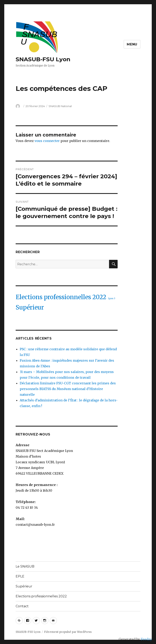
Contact (22, 606)
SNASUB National (60, 106)
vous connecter (47, 141)
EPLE (20, 576)
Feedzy (146, 639)
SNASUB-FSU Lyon (43, 59)
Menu (132, 44)
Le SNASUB (25, 566)
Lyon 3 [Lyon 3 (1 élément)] (112, 298)
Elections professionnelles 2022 (41, 596)
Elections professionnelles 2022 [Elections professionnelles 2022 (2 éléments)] (61, 297)
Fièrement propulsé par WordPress (68, 632)
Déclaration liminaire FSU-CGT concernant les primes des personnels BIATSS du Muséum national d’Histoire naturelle (68, 389)
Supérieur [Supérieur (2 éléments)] (30, 307)
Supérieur (24, 586)
